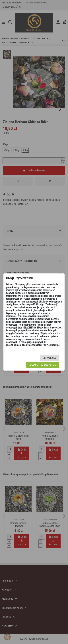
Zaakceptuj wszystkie (43, 365)
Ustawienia (49, 358)
